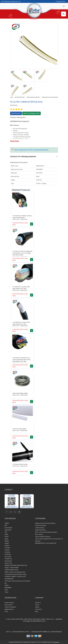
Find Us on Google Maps (34, 627)
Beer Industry (39, 534)
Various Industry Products (43, 537)
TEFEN (7, 585)
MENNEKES (8, 588)
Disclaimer (56, 642)
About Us (38, 603)
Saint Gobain (8, 528)
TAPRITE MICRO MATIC (11, 570)
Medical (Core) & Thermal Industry (45, 523)
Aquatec (7, 550)
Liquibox (7, 545)
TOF (6, 532)
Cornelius (7, 552)
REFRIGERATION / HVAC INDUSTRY (46, 543)
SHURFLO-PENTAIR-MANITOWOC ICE (16, 565)
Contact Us (38, 609)
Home (11, 97)
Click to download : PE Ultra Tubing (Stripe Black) (30, 150)
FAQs (6, 611)
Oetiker (7, 543)
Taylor (6, 592)
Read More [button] (15, 141)
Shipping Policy (9, 609)
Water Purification (40, 530)
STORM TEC (8, 559)
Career (37, 605)
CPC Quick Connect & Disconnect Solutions (17, 581)
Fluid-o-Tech (8, 563)
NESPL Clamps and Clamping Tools (15, 572)
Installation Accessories (33, 97)
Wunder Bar (8, 561)
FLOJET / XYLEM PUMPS (12, 568)
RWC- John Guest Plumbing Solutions (46, 532)
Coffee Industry (40, 528)
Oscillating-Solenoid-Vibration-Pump (15, 574)
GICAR (7, 537)
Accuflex (7, 548)
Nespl (6, 539)
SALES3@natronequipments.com (11, 1)
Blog (37, 611)
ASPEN (7, 523)
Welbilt (7, 541)
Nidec (6, 590)
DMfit (6, 534)
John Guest (8, 557)
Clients (37, 607)
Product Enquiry (9, 603)
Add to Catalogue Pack (31, 113)
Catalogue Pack (60, 1)
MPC (6, 525)
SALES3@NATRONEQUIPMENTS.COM (34, 621)
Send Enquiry (16, 113)
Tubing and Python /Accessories (50, 97)
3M (6, 583)
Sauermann (8, 530)
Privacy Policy (9, 605)
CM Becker (8, 554)
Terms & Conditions (10, 607)
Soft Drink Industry (20, 97)
